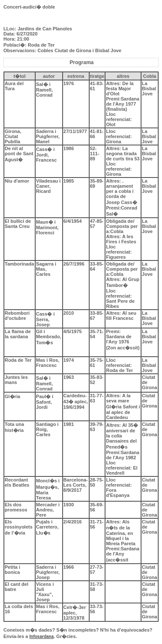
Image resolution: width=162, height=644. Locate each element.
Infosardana (42, 637)
